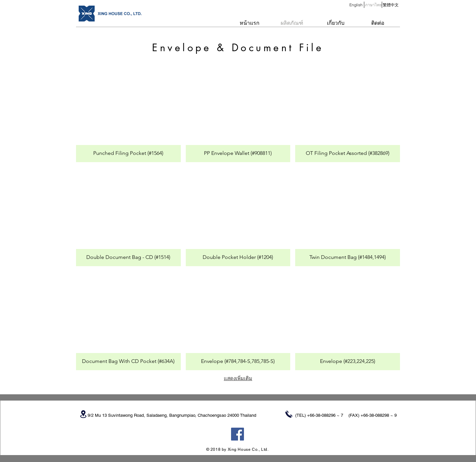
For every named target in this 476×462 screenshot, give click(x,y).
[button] (373, 5)
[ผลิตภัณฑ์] (292, 23)
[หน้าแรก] (250, 23)
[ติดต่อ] (378, 23)
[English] (356, 5)
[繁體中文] (391, 5)
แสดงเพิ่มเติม (238, 378)
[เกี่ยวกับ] (336, 23)
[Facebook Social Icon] (238, 434)
